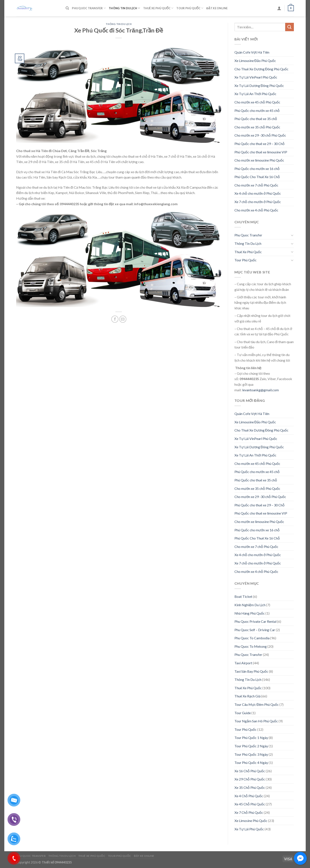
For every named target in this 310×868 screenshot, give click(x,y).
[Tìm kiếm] (67, 8)
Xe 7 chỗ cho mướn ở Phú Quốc (258, 202)
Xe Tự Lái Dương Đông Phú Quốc (259, 86)
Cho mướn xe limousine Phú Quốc (259, 160)
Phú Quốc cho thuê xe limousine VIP (261, 152)
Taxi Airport (243, 663)
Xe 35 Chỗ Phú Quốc (250, 787)
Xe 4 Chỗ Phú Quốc (249, 796)
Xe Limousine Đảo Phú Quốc (255, 61)
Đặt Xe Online (217, 8)
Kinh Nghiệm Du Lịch (250, 605)
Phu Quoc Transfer (89, 8)
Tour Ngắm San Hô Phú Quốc (256, 721)
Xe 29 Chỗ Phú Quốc (250, 779)
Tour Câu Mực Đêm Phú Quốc (257, 704)
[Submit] (290, 27)
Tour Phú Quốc (190, 8)
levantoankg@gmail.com (260, 390)
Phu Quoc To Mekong (251, 646)
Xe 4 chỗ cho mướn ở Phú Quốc (258, 193)
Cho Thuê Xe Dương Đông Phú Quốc (262, 69)
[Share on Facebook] (115, 319)
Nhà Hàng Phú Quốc (250, 613)
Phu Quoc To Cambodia (252, 638)
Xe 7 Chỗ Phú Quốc (249, 812)
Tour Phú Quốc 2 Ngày (251, 746)
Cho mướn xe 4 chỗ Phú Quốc (256, 210)
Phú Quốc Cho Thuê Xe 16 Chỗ (257, 177)
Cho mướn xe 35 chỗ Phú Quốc (257, 127)
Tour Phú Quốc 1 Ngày (251, 738)
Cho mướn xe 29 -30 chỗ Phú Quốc (260, 135)
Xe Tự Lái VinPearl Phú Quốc (256, 77)
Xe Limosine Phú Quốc (251, 821)
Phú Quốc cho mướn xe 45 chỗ (257, 110)
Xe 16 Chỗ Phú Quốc (250, 771)
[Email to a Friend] (123, 319)
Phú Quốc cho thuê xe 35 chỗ (256, 119)
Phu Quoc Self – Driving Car (255, 630)
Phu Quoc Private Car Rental (255, 621)
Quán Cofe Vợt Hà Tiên (252, 52)
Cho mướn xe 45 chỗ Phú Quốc (257, 102)
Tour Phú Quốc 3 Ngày (251, 754)
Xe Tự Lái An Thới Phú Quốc (255, 94)
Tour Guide (243, 713)
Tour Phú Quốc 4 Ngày (251, 762)
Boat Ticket (243, 596)
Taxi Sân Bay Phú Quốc (251, 671)
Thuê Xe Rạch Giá (247, 696)
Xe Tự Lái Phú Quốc (249, 829)
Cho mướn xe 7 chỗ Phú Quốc (256, 185)
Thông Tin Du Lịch (124, 8)
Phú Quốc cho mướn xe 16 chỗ (257, 169)
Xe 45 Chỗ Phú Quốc (250, 804)
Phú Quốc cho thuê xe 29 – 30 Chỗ (260, 144)
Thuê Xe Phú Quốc (158, 8)
